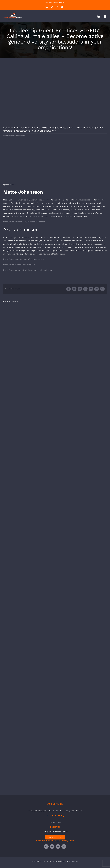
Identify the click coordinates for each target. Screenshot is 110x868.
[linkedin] (46, 847)
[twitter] (52, 847)
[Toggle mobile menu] (105, 17)
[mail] (64, 847)
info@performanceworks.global (55, 2)
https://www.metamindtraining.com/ (20, 265)
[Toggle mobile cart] (98, 17)
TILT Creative (73, 861)
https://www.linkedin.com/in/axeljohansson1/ (24, 259)
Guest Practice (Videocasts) (14, 136)
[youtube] (58, 847)
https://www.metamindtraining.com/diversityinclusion (27, 270)
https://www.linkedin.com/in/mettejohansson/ (24, 222)
